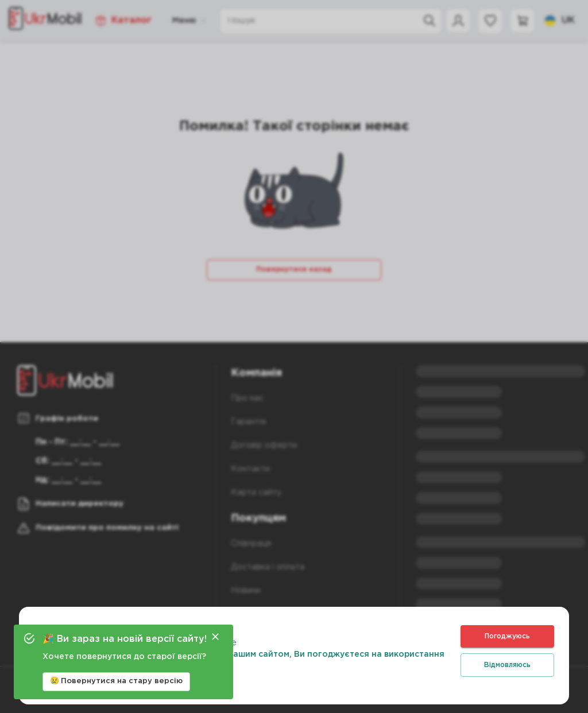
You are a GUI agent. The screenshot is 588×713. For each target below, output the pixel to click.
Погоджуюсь (507, 636)
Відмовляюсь (507, 665)
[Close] (215, 637)
